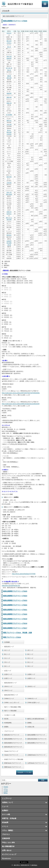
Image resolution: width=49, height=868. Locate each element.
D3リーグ (30, 666)
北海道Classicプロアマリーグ (36, 755)
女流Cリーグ (8, 678)
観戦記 (6, 793)
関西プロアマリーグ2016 (12, 637)
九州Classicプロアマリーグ (36, 763)
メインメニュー (45, 4)
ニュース (5, 806)
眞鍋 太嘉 (9, 97)
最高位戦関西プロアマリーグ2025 (15, 591)
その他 (6, 791)
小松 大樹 (9, 124)
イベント (5, 826)
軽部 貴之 (9, 235)
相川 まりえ (9, 218)
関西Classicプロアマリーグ (13, 767)
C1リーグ (7, 658)
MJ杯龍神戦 (8, 723)
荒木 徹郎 (9, 243)
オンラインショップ (9, 854)
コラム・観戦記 (8, 830)
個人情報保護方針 (8, 846)
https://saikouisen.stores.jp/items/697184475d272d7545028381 (21, 393)
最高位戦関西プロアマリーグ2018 (15, 623)
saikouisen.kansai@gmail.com (11, 586)
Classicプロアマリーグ (11, 755)
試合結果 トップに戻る (24, 772)
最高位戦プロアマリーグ (12, 735)
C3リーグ (7, 662)
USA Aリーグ (8, 686)
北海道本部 (6, 838)
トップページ (7, 798)
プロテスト (6, 834)
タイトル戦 (6, 814)
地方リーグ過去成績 (10, 711)
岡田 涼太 (9, 121)
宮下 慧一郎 (9, 68)
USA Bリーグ (31, 686)
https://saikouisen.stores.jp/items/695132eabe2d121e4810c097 (21, 404)
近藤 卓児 (9, 212)
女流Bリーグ (31, 674)
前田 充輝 (9, 78)
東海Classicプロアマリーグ (13, 763)
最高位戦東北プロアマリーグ (36, 743)
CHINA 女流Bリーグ (33, 703)
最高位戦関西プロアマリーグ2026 (15, 21)
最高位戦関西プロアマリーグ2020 (15, 614)
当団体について (8, 802)
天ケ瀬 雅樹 (9, 115)
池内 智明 (9, 220)
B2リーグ (30, 654)
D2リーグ (7, 666)
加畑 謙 (9, 76)
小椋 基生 (9, 134)
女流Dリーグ (31, 678)
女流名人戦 (31, 727)
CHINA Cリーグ (9, 699)
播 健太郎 (9, 58)
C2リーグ (30, 658)
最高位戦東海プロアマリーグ (13, 739)
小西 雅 (9, 245)
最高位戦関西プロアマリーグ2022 (15, 605)
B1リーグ (7, 654)
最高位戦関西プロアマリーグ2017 (15, 628)
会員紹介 (5, 810)
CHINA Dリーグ (32, 699)
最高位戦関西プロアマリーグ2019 (15, 619)
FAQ (8, 842)
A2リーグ (30, 650)
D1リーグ (30, 662)
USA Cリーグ (8, 690)
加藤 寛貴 (9, 93)
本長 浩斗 (9, 33)
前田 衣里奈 (9, 194)
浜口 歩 (9, 47)
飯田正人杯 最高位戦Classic (36, 719)
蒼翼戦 (6, 727)
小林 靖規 (9, 183)
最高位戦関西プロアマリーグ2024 (15, 596)
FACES (6, 787)
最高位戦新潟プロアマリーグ (13, 743)
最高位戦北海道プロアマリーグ (37, 739)
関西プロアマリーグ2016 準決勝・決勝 (17, 633)
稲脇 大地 (9, 103)
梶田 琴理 (9, 177)
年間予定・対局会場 (9, 818)
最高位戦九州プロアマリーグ (13, 747)
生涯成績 (7, 642)
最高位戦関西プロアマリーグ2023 (15, 600)
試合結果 (5, 822)
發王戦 (6, 719)
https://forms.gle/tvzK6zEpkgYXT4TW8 (24, 574)
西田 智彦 (9, 132)
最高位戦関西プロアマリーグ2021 (15, 610)
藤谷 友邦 (9, 41)
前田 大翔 (9, 56)
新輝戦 (29, 723)
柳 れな (9, 130)
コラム (6, 789)
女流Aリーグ (8, 674)
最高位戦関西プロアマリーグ (36, 735)
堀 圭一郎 (9, 192)
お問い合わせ (7, 850)
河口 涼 (9, 70)
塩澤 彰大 (9, 214)
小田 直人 (9, 43)
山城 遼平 (9, 241)
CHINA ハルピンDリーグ (12, 703)
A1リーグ (7, 650)
